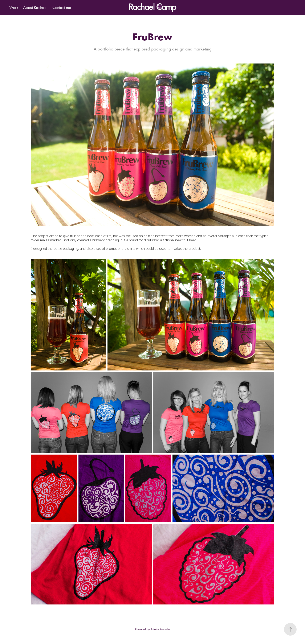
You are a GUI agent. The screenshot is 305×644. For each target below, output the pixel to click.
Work (14, 7)
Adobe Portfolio (160, 629)
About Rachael (35, 7)
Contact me (62, 7)
